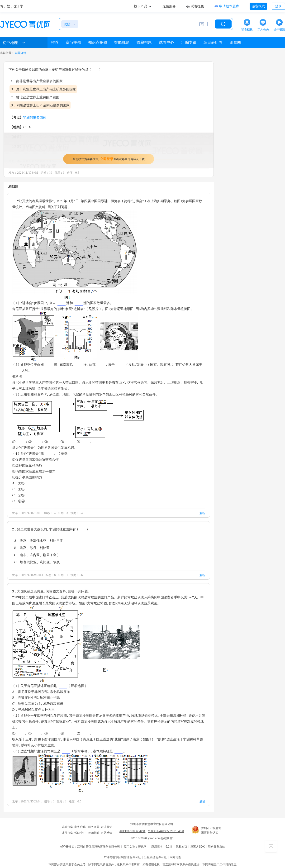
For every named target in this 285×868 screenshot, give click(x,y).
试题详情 (21, 53)
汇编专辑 (189, 42)
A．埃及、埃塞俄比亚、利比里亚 (38, 541)
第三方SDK (197, 847)
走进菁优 (106, 827)
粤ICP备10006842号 (132, 831)
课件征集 (67, 833)
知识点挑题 (98, 42)
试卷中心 (166, 42)
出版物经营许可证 (155, 857)
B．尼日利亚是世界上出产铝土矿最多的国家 (43, 89)
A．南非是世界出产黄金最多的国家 (37, 81)
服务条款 (94, 827)
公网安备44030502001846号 (166, 831)
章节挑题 (73, 42)
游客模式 (258, 6)
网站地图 (176, 857)
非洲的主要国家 (35, 117)
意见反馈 (106, 833)
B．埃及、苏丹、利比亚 (32, 548)
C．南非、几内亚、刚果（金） (37, 555)
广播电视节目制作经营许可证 (122, 857)
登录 (278, 6)
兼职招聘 (94, 833)
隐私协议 (181, 847)
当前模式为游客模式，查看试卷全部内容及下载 (109, 159)
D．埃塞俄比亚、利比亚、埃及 (37, 562)
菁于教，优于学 (12, 6)
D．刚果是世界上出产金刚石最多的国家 (40, 105)
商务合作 (80, 827)
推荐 (55, 42)
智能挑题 (122, 42)
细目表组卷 (213, 42)
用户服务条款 (216, 847)
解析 (202, 513)
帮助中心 (80, 833)
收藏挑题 (144, 42)
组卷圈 (235, 42)
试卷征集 (67, 827)
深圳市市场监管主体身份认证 (211, 830)
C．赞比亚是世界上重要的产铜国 (35, 97)
